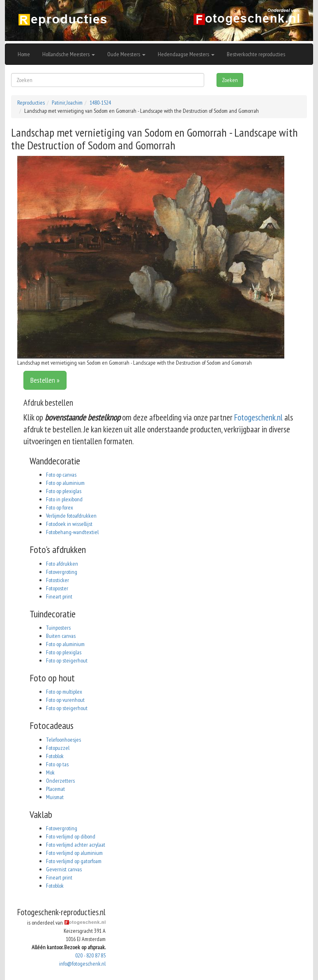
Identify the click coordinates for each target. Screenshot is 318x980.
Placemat (55, 789)
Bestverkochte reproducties (256, 54)
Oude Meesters (126, 54)
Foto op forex (60, 507)
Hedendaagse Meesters (186, 54)
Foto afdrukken (62, 564)
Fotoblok (55, 756)
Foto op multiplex (64, 692)
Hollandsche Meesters (69, 54)
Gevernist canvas (64, 869)
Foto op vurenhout (65, 700)
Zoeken (230, 80)
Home (24, 54)
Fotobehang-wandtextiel (72, 532)
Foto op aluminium (65, 483)
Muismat (55, 797)
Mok (50, 772)
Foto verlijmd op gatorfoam (74, 861)
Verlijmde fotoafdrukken (71, 516)
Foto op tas (57, 764)
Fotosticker (58, 580)
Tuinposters (58, 628)
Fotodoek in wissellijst (69, 524)
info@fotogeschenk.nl (82, 964)
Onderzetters (60, 781)
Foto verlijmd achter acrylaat (76, 845)
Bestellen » (45, 380)
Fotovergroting (62, 572)
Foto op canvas (61, 475)
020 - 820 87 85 (90, 955)
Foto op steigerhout (67, 660)
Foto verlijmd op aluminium (74, 853)
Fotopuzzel (58, 748)
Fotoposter (57, 588)
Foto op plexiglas (64, 491)
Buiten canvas (61, 636)
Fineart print (59, 596)
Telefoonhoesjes (63, 740)
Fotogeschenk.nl (258, 417)
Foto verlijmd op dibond (71, 836)
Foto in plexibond (64, 499)
